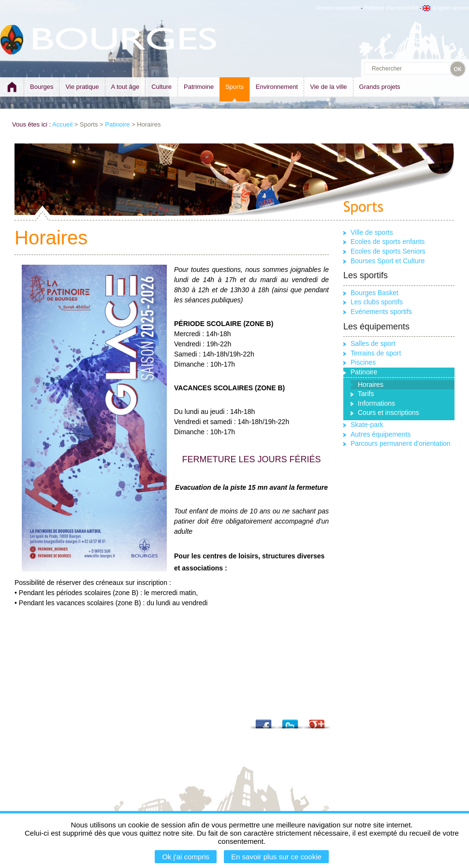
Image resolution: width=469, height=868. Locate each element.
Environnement (277, 87)
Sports (234, 87)
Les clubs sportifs (377, 302)
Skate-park (367, 425)
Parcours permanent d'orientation (401, 443)
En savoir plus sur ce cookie (276, 857)
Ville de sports (372, 232)
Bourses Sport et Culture (388, 261)
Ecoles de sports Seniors (388, 251)
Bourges (42, 87)
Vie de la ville (328, 87)
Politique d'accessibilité (391, 8)
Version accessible (338, 8)
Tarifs (366, 394)
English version (446, 8)
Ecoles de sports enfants (388, 242)
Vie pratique (82, 87)
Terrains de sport (376, 353)
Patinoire (117, 124)
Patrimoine (199, 87)
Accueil (62, 124)
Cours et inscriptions (388, 413)
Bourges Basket (374, 293)
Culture (161, 87)
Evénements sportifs (381, 312)
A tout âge (125, 87)
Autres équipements (381, 434)
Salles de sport (373, 343)
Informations (376, 403)
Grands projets (380, 87)
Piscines (363, 362)
